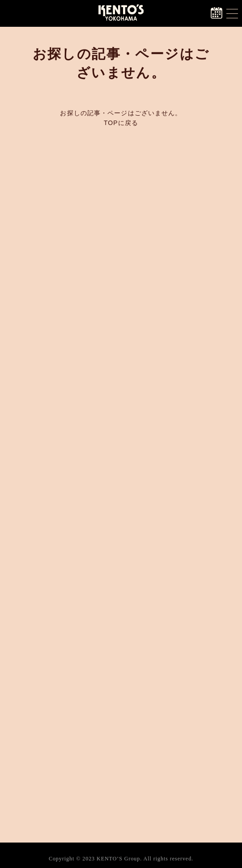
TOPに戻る (121, 123)
